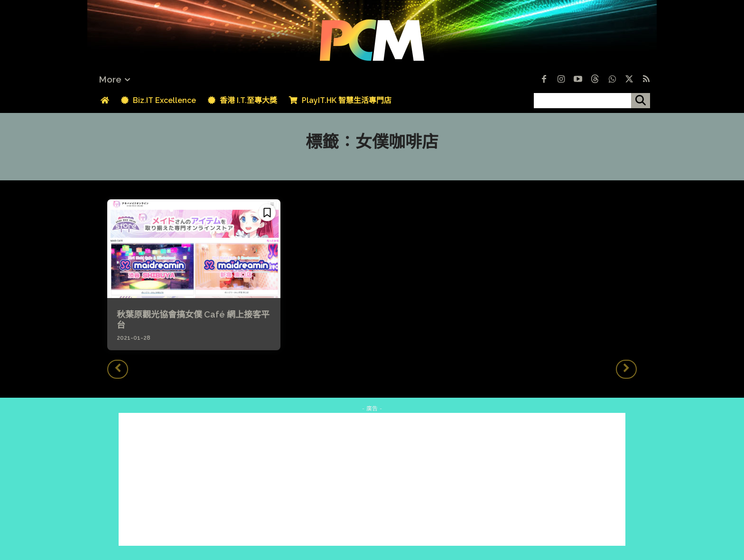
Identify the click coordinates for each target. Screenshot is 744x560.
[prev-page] (118, 369)
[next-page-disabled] (626, 369)
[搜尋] (641, 101)
